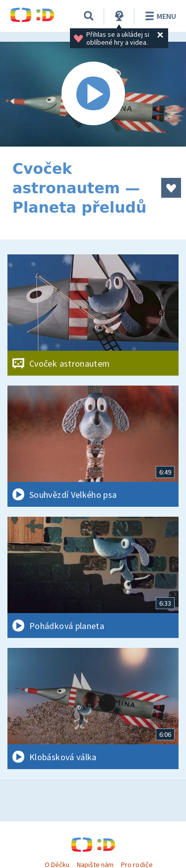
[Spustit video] (93, 94)
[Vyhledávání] (89, 16)
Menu (159, 16)
